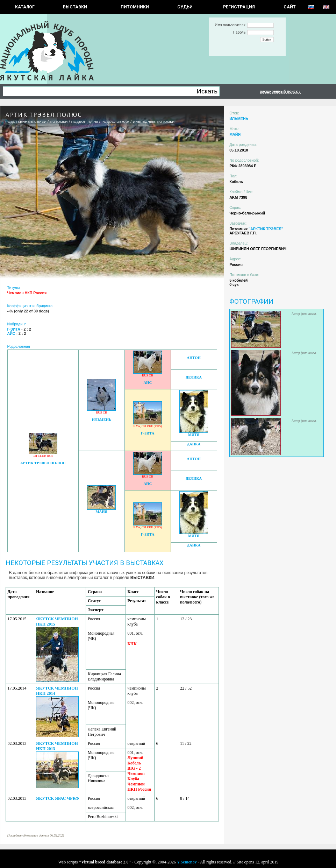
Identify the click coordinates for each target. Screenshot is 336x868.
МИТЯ (194, 435)
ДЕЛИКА (194, 377)
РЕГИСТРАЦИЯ (239, 7)
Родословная (115, 122)
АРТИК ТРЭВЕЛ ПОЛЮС (43, 463)
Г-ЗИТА (148, 433)
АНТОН (194, 358)
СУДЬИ (185, 7)
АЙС (148, 383)
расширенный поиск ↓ (280, 91)
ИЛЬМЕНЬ (102, 420)
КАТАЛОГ (25, 7)
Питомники (135, 7)
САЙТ (290, 7)
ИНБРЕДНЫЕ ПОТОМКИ (154, 122)
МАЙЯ (102, 512)
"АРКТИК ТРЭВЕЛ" (266, 229)
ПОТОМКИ (59, 122)
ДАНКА (194, 444)
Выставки (75, 7)
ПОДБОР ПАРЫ (85, 122)
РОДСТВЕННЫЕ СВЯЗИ (26, 122)
